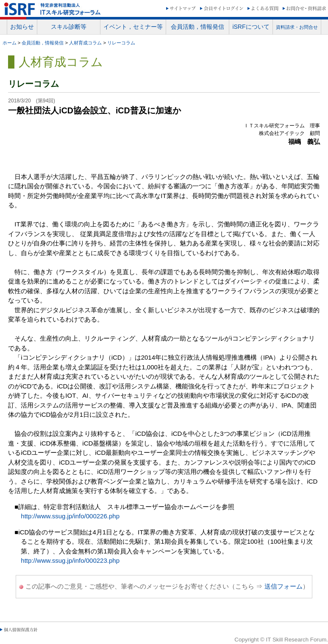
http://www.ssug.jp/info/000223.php (70, 560)
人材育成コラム (85, 43)
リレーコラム (121, 43)
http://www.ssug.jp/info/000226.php (70, 516)
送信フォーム (284, 586)
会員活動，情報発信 (197, 27)
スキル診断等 (69, 27)
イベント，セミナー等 (133, 27)
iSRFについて (251, 27)
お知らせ (22, 27)
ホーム (10, 43)
